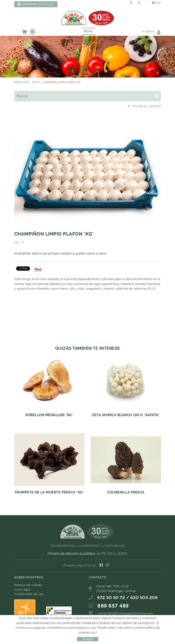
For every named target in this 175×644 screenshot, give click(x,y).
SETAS (36, 82)
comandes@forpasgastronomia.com (125, 613)
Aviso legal (22, 589)
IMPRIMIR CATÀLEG (36, 4)
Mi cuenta (151, 32)
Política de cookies (28, 585)
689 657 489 (113, 606)
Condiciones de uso (29, 594)
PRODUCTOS (21, 82)
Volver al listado (144, 106)
